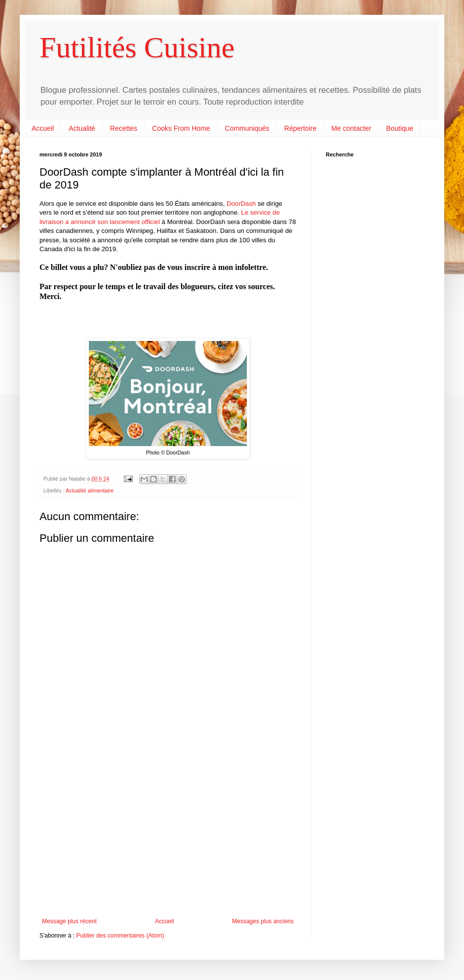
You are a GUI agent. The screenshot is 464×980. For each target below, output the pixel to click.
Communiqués (247, 128)
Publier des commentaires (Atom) (120, 936)
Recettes (124, 128)
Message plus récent (69, 921)
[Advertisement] (168, 836)
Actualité (82, 128)
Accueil (43, 128)
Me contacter (351, 128)
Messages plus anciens (263, 921)
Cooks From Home (181, 128)
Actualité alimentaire (90, 490)
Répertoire (300, 128)
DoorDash (241, 204)
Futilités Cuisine (137, 47)
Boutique (400, 128)
